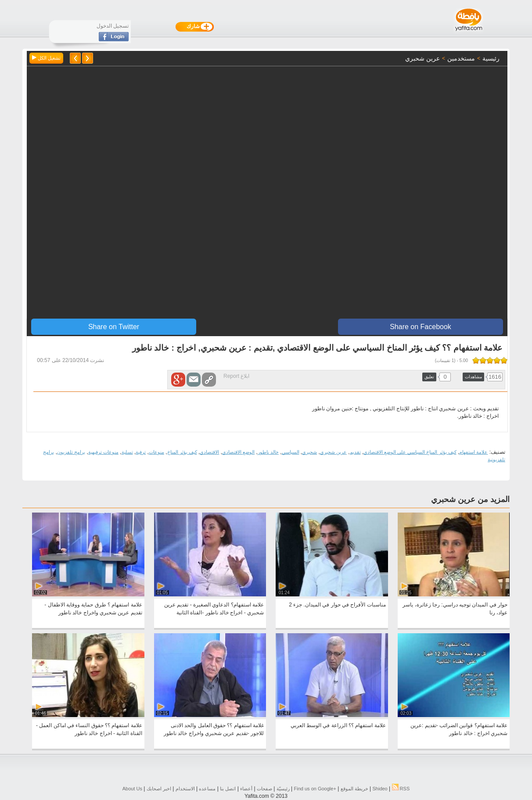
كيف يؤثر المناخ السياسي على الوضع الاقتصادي (410, 452)
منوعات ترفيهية (103, 452)
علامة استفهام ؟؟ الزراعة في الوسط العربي (338, 725)
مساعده (207, 789)
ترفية (141, 452)
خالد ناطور (268, 452)
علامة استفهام (473, 452)
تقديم (355, 452)
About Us (132, 789)
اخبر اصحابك (159, 789)
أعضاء (246, 789)
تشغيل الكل (46, 58)
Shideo (380, 789)
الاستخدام (185, 789)
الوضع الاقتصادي (238, 452)
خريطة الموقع (354, 789)
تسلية (127, 452)
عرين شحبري (333, 452)
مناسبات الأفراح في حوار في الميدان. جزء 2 (337, 605)
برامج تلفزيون (71, 452)
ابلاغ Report (236, 376)
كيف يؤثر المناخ (182, 452)
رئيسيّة (283, 789)
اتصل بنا (228, 789)
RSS (401, 789)
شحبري (309, 452)
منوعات (156, 452)
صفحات (264, 789)
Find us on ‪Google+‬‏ (315, 789)
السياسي (291, 452)
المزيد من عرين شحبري (470, 499)
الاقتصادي (209, 452)
